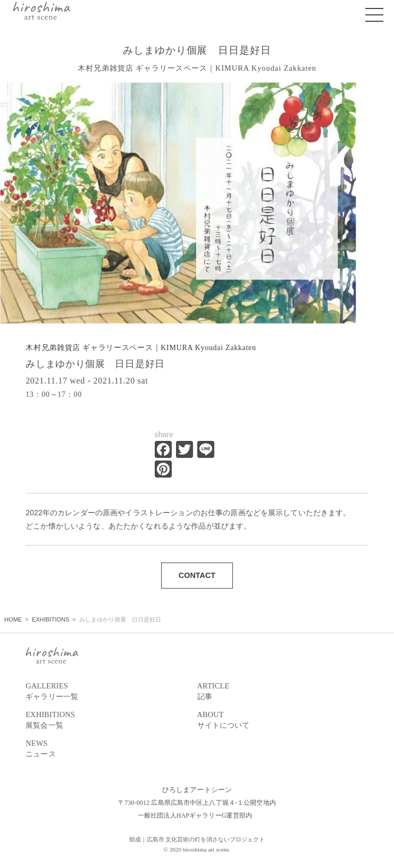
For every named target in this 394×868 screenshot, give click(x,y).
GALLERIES (111, 692)
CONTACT (197, 575)
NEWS (111, 750)
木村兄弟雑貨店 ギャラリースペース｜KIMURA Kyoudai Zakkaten (141, 348)
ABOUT (283, 721)
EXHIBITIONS (111, 721)
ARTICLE (283, 692)
